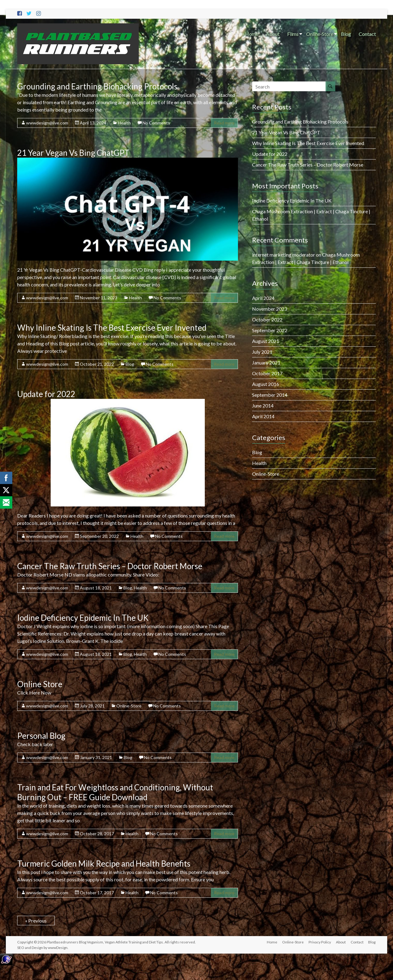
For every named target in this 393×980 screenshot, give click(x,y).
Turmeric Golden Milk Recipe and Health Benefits (104, 864)
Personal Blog (41, 736)
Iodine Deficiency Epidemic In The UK (83, 618)
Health (124, 123)
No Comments (156, 123)
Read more (224, 123)
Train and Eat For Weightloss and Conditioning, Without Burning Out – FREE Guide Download (115, 792)
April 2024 (263, 298)
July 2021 (262, 352)
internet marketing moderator (284, 255)
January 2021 (266, 362)
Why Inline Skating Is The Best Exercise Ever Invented (112, 328)
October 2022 (267, 319)
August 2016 (266, 384)
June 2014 (263, 405)
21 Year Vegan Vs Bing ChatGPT (73, 153)
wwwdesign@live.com (47, 123)
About (273, 34)
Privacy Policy (320, 942)
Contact (367, 34)
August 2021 (266, 341)
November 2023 (270, 309)
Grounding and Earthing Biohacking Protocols (97, 86)
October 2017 (267, 373)
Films (293, 34)
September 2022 (270, 330)
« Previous (36, 921)
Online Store (40, 684)
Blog (346, 34)
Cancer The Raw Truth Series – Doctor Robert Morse (110, 566)
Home (252, 34)
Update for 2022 (46, 394)
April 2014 (263, 416)
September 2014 (270, 395)
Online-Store (320, 34)
